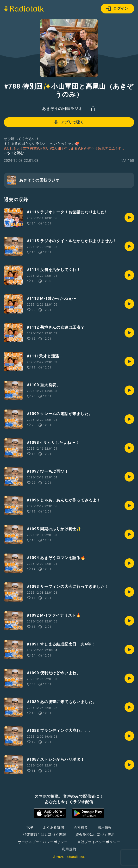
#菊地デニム (105, 148)
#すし (120, 148)
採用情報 (105, 827)
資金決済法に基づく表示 (95, 835)
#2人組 (56, 148)
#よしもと (12, 148)
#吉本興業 (29, 148)
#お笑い (43, 148)
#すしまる (70, 148)
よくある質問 (53, 827)
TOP (30, 827)
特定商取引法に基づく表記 (45, 835)
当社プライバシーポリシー (99, 842)
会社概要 (81, 827)
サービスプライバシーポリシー (43, 842)
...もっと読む (14, 153)
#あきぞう (86, 148)
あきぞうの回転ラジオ (62, 109)
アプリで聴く (69, 122)
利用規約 (69, 849)
